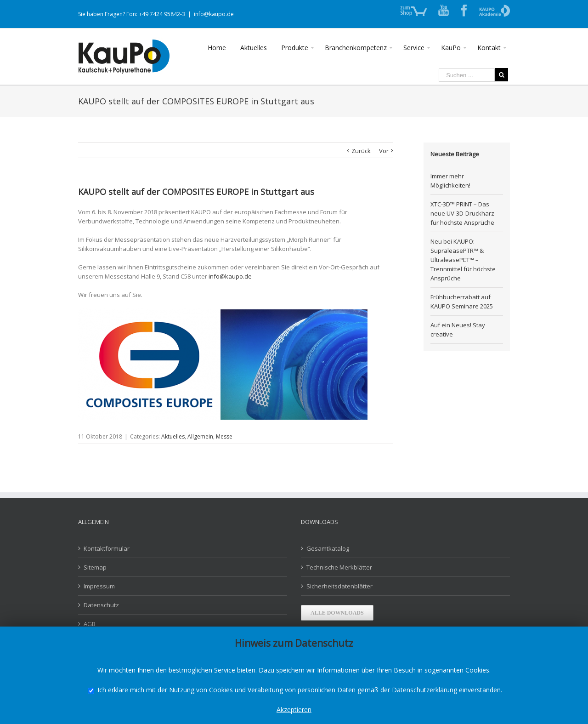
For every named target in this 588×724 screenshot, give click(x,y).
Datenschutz (101, 605)
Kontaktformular (107, 548)
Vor (384, 151)
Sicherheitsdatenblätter (339, 586)
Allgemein (200, 436)
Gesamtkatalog (328, 548)
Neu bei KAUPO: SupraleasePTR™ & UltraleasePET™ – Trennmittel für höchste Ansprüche (463, 260)
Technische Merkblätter (339, 567)
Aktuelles (173, 436)
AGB (90, 624)
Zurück (361, 151)
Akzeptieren (294, 710)
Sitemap (95, 567)
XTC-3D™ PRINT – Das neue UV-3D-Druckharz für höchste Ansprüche (462, 213)
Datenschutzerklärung (424, 690)
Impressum (99, 586)
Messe (224, 436)
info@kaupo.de (214, 14)
